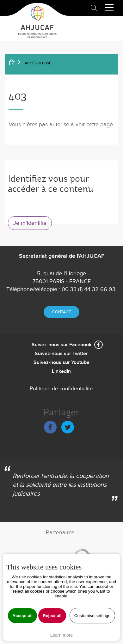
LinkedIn (61, 371)
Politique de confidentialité (61, 389)
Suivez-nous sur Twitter (61, 354)
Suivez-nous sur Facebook (61, 345)
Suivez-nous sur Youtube (61, 363)
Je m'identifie (30, 223)
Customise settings (92, 616)
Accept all (22, 616)
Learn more (62, 635)
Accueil (16, 63)
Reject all (52, 616)
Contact (61, 312)
